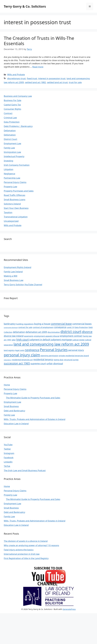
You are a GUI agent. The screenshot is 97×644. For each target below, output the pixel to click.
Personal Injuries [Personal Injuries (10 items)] (54, 350)
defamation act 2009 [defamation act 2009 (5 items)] (36, 332)
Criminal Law (10, 118)
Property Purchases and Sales (19, 191)
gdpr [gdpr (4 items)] (14, 340)
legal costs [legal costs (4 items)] (20, 350)
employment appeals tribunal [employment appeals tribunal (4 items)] (47, 336)
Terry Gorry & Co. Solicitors (25, 6)
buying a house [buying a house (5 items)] (42, 324)
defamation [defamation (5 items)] (19, 332)
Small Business (11, 406)
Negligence (9, 174)
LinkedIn (8, 462)
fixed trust (32, 78)
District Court (10, 139)
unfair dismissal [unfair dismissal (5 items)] (55, 364)
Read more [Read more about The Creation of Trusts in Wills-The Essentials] (38, 67)
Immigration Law (12, 152)
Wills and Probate (16, 74)
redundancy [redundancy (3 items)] (8, 360)
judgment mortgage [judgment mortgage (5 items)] (61, 340)
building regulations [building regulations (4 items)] (25, 324)
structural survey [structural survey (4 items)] (71, 360)
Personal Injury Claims (15, 182)
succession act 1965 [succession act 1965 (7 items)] (17, 363)
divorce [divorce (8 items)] (87, 332)
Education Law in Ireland (16, 424)
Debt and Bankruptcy (14, 411)
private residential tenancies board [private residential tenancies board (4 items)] (74, 356)
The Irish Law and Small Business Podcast (25, 470)
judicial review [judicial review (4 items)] (78, 340)
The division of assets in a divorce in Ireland (26, 541)
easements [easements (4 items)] (29, 336)
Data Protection (12, 122)
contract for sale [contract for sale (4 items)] (25, 327)
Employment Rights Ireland (17, 267)
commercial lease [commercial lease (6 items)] (61, 324)
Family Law (9, 148)
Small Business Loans (15, 199)
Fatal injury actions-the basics (19, 550)
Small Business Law (14, 280)
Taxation (8, 212)
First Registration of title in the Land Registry (26, 558)
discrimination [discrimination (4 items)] (54, 332)
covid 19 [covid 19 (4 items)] (70, 327)
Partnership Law (12, 178)
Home (7, 385)
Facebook (9, 457)
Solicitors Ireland (12, 204)
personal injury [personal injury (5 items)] (76, 350)
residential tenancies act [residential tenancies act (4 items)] (22, 360)
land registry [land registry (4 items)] (9, 350)
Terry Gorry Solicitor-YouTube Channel (23, 284)
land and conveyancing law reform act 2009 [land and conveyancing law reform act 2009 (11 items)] (51, 344)
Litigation (9, 169)
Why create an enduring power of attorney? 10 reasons (31, 545)
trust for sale (75, 82)
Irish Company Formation (17, 165)
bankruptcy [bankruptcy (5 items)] (10, 324)
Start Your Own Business (16, 208)
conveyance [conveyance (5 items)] (60, 327)
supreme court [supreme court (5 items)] (38, 364)
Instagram (9, 453)
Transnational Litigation (16, 217)
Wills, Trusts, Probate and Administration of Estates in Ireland (35, 419)
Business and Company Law (18, 96)
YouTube (8, 445)
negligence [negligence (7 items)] (32, 350)
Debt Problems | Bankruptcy (18, 126)
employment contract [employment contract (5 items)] (71, 336)
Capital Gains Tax (12, 105)
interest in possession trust (52, 78)
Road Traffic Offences (15, 195)
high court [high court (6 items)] (23, 339)
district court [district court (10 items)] (71, 331)
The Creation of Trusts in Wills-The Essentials (39, 41)
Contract (8, 113)
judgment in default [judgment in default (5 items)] (40, 340)
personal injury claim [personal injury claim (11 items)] (22, 355)
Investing (8, 161)
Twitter (7, 449)
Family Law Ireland (13, 272)
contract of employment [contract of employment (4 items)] (43, 327)
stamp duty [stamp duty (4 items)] (59, 360)
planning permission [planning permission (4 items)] (50, 356)
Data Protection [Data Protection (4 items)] (81, 327)
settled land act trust (57, 82)
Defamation (10, 130)
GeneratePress (69, 609)
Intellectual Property (14, 156)
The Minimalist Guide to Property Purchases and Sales (33, 398)
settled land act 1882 (35, 82)
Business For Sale (13, 100)
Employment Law (12, 143)
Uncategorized (11, 221)
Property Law (10, 187)
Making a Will (11, 276)
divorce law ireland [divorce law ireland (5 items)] (14, 336)
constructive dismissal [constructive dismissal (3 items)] (11, 328)
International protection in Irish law (22, 554)
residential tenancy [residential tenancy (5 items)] (43, 359)
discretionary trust (16, 78)
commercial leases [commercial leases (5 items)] (82, 324)
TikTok (7, 466)
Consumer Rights (12, 109)
